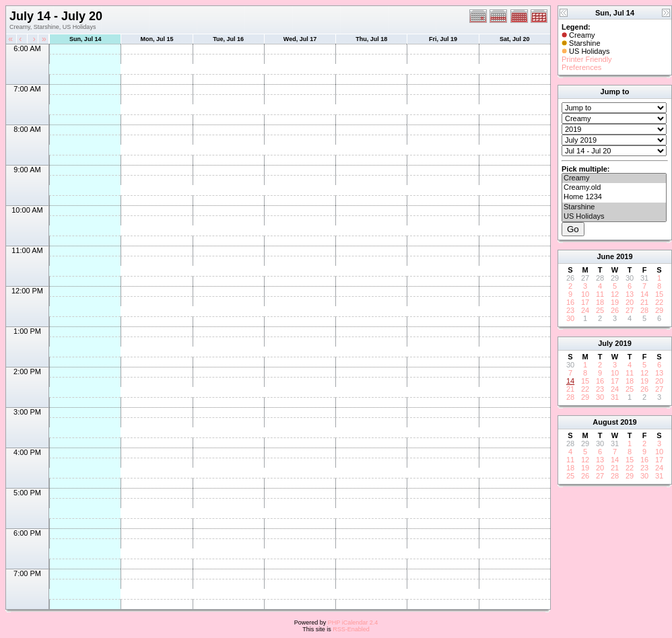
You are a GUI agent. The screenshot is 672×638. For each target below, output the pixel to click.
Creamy (614, 178)
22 (659, 302)
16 (570, 302)
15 (659, 294)
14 (644, 294)
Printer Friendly (587, 59)
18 (600, 302)
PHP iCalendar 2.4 (353, 623)
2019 (624, 256)
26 (615, 310)
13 (630, 294)
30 (570, 318)
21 (644, 302)
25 (600, 310)
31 (615, 397)
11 (600, 294)
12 (615, 294)
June (605, 256)
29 (659, 310)
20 (630, 302)
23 (570, 310)
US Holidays (614, 217)
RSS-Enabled (351, 629)
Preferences (581, 67)
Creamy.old (614, 188)
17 (585, 302)
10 (585, 294)
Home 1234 (614, 197)
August (605, 422)
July (605, 343)
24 (585, 310)
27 (630, 310)
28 (644, 310)
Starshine (614, 207)
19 (615, 302)
